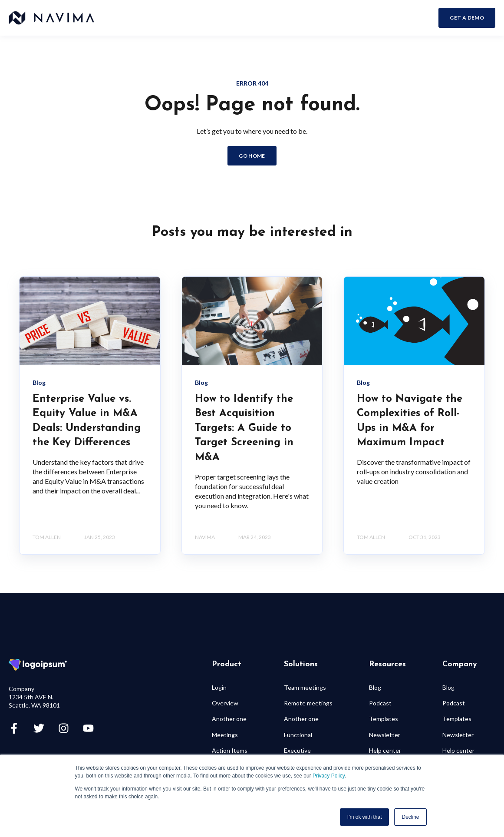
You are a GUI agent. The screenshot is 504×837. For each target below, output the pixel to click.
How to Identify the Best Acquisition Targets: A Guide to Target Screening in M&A (244, 428)
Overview (225, 703)
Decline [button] (410, 817)
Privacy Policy (329, 776)
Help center (385, 750)
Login (219, 687)
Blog (375, 687)
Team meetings (305, 687)
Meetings (225, 735)
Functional (298, 735)
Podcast (380, 703)
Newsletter (385, 735)
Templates (384, 719)
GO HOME (252, 156)
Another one (229, 719)
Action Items (230, 750)
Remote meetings (308, 703)
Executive (297, 750)
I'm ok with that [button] (365, 817)
